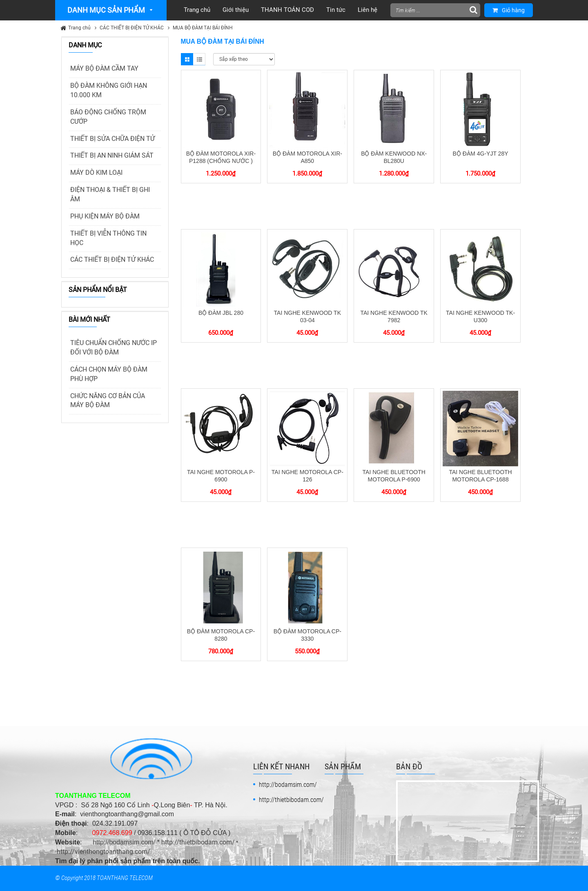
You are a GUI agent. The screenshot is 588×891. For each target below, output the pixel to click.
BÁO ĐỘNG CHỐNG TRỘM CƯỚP (108, 117)
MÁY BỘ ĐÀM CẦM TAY (104, 68)
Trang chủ (79, 28)
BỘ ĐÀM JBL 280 (221, 313)
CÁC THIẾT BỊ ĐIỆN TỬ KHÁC (132, 28)
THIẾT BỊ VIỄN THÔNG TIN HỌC (108, 238)
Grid (187, 59)
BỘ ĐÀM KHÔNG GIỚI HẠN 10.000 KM (109, 90)
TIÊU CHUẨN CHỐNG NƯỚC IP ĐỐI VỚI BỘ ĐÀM (114, 347)
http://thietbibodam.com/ (198, 842)
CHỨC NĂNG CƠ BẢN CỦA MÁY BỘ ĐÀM (108, 401)
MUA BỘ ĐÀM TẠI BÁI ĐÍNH (203, 28)
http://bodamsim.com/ (124, 842)
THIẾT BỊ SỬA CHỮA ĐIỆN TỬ (112, 139)
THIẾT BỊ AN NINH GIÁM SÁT (112, 155)
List (199, 59)
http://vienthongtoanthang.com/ (104, 852)
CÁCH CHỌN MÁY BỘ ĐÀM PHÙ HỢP (109, 374)
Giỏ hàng (509, 10)
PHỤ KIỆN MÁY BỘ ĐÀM (105, 216)
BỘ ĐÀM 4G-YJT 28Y (481, 154)
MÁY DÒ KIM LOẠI (96, 173)
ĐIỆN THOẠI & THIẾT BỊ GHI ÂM (110, 194)
